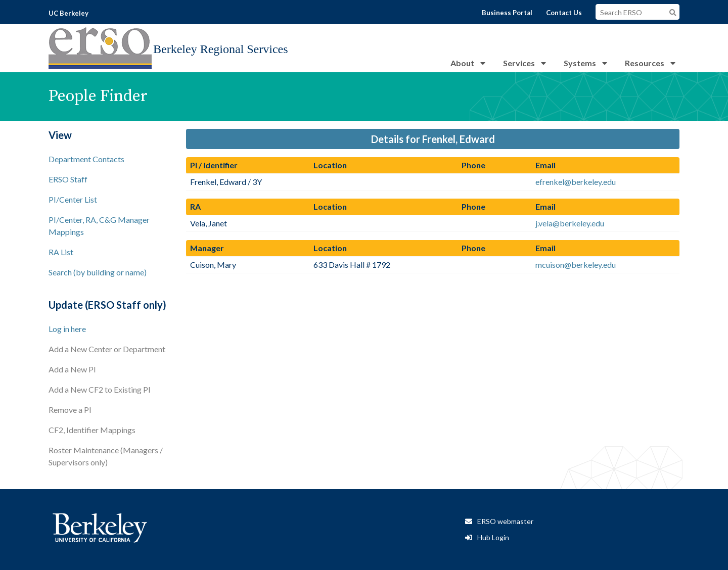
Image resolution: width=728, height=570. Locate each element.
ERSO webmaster (505, 521)
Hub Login (493, 537)
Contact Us (564, 13)
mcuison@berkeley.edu (576, 265)
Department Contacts (86, 159)
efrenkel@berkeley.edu (576, 182)
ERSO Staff (68, 179)
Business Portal (507, 13)
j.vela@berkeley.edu (570, 223)
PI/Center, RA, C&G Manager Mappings (99, 226)
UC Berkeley (69, 13)
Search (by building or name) (98, 272)
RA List (61, 252)
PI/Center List (73, 199)
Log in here (67, 329)
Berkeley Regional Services (221, 49)
